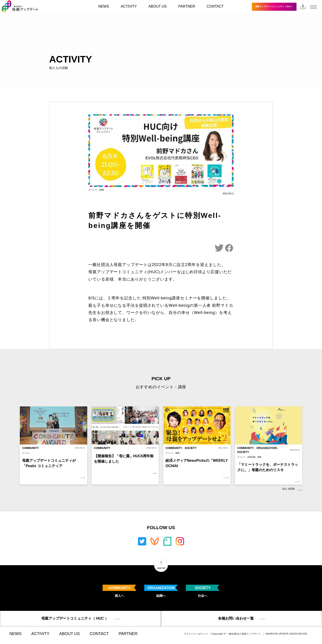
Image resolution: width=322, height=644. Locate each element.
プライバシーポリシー (196, 634)
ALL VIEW (289, 489)
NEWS (104, 6)
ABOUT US (158, 6)
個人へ (119, 591)
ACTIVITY (129, 6)
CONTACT (215, 6)
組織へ (161, 591)
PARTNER (187, 6)
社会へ (203, 591)
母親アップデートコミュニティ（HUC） (274, 6)
